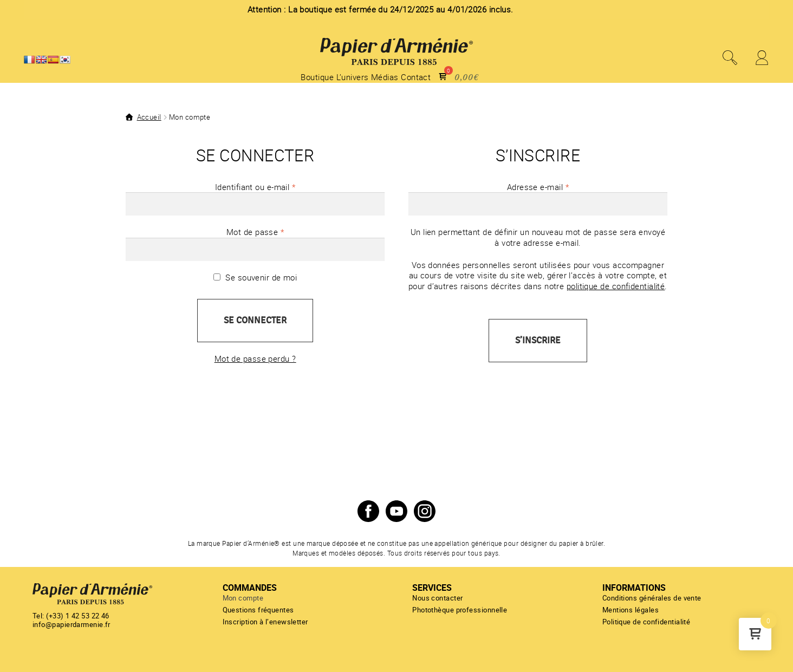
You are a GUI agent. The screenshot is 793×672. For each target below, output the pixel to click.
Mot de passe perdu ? (255, 358)
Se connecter (255, 320)
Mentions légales (630, 610)
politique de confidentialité (616, 286)
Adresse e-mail (558, 187)
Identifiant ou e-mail (275, 187)
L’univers (353, 77)
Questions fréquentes (258, 610)
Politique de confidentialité (646, 622)
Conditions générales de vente (652, 598)
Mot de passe (275, 232)
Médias (385, 77)
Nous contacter (437, 598)
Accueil (149, 117)
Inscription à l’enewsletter (265, 622)
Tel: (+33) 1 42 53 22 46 (71, 616)
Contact (416, 77)
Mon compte (243, 598)
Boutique (317, 77)
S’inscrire (538, 340)
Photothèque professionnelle (460, 610)
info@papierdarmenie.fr (71, 624)
